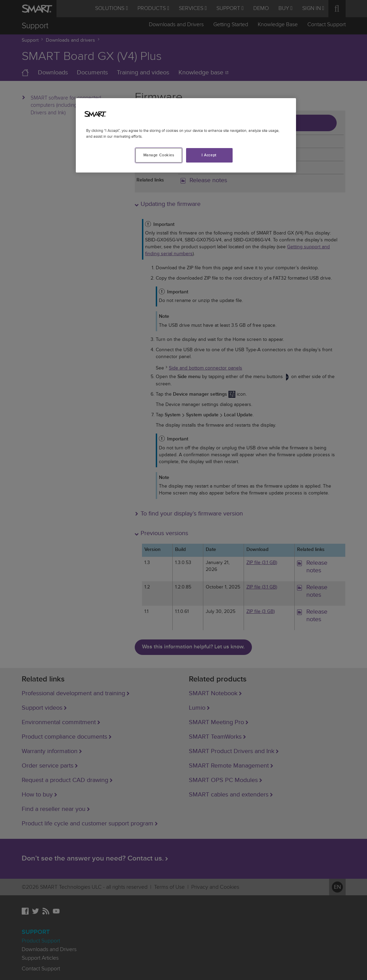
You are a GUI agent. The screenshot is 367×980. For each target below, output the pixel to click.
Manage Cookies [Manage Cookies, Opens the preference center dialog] (159, 155)
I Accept (209, 155)
